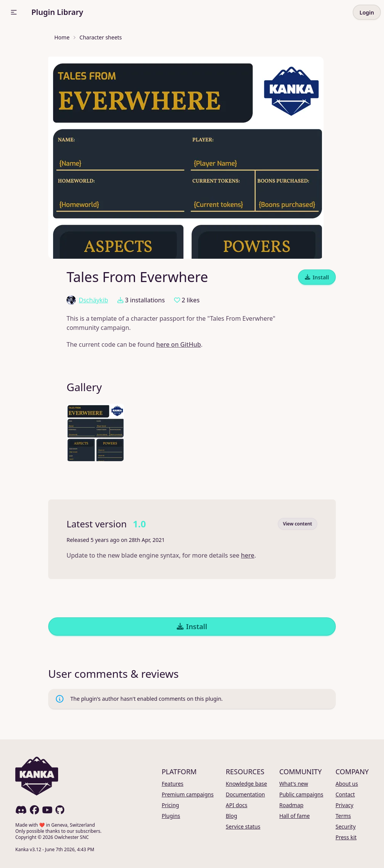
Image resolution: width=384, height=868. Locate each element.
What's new (294, 784)
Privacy (344, 805)
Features (173, 784)
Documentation (245, 794)
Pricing (170, 805)
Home (62, 37)
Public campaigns (301, 794)
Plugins (171, 816)
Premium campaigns (188, 794)
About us (347, 784)
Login (367, 12)
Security (346, 826)
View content (298, 524)
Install (317, 277)
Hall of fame (295, 816)
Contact (345, 794)
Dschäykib (87, 300)
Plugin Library (57, 12)
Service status (243, 826)
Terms (343, 816)
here (248, 555)
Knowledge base (246, 784)
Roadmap (291, 805)
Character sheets (101, 37)
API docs (236, 805)
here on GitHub (178, 344)
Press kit (346, 837)
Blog (231, 816)
